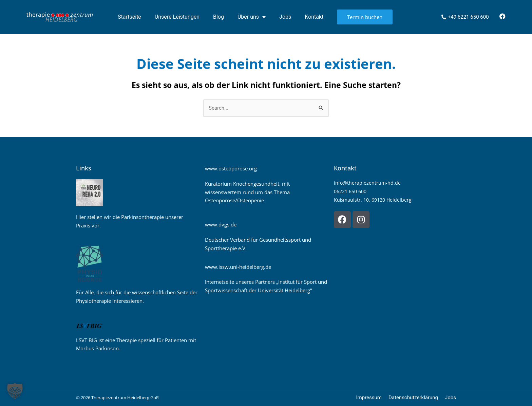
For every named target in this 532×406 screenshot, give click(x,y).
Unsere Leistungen (177, 17)
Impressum (369, 398)
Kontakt (314, 17)
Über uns (252, 17)
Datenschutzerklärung (413, 398)
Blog (218, 17)
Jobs (285, 17)
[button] (15, 391)
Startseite (129, 17)
